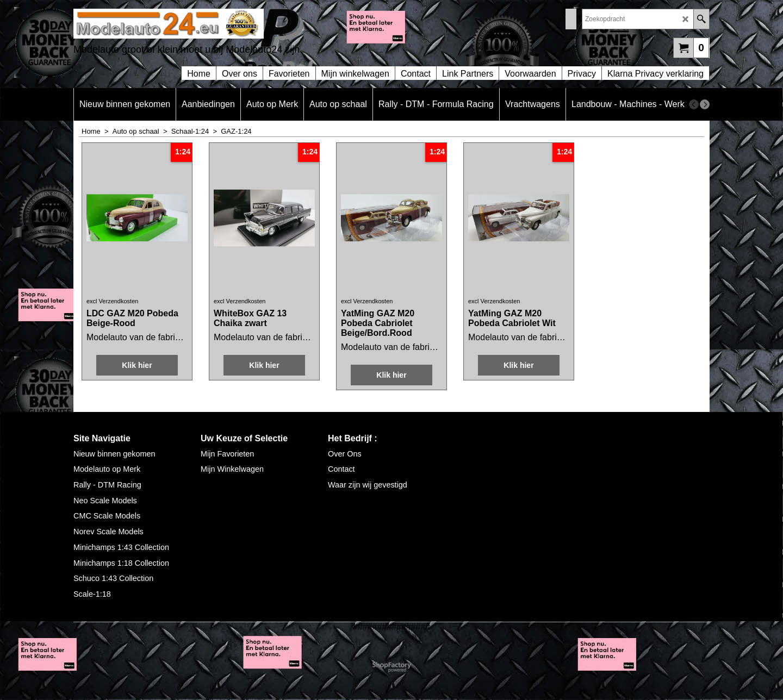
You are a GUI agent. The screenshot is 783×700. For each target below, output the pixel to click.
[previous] (694, 104)
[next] (705, 104)
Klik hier (137, 365)
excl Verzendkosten (112, 301)
